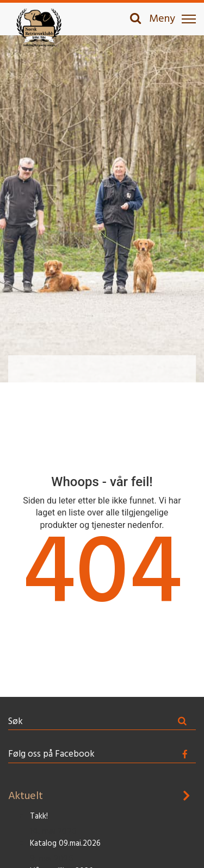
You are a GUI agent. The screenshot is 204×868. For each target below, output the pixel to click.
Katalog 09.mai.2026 (65, 844)
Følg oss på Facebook (51, 754)
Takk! (39, 817)
